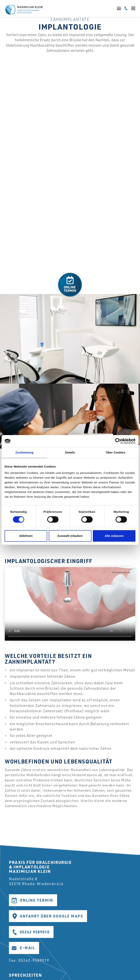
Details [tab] (70, 452)
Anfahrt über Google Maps (51, 916)
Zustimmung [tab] (24, 452)
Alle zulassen (114, 536)
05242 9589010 (35, 932)
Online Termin (36, 900)
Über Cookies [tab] (116, 452)
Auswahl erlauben (70, 536)
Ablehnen (26, 536)
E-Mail (27, 948)
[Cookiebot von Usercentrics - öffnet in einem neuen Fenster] (118, 441)
